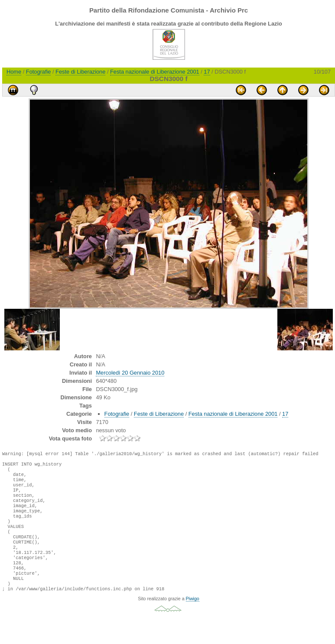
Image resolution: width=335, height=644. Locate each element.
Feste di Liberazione (80, 72)
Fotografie (39, 72)
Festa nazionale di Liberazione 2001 (155, 72)
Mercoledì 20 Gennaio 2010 (130, 373)
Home (14, 72)
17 (207, 72)
